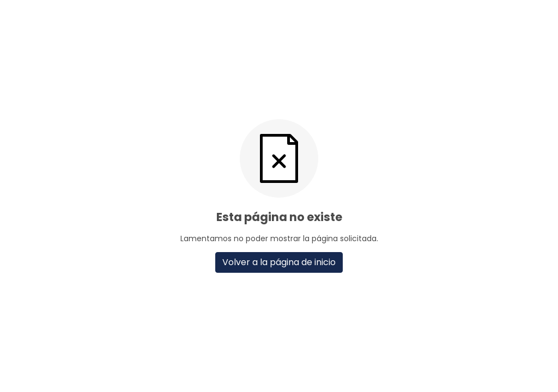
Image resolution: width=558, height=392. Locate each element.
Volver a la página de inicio (279, 262)
